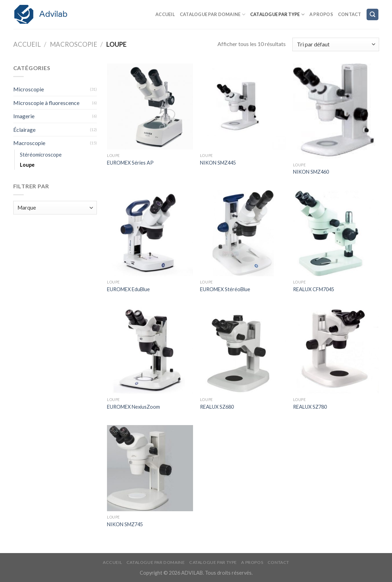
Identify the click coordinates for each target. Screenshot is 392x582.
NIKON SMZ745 (125, 524)
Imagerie (24, 116)
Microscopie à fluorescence (46, 103)
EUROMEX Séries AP (130, 163)
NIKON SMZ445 (218, 163)
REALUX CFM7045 (314, 289)
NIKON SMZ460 (311, 172)
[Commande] (336, 44)
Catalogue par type (277, 14)
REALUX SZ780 (310, 407)
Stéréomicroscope (41, 155)
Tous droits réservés (228, 573)
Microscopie (29, 89)
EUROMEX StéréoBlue (225, 289)
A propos (321, 14)
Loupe (27, 165)
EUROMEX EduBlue (128, 289)
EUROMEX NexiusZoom (133, 407)
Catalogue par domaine (213, 14)
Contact (350, 14)
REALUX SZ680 (217, 407)
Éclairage (24, 130)
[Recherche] (372, 14)
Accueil (165, 14)
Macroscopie (74, 44)
